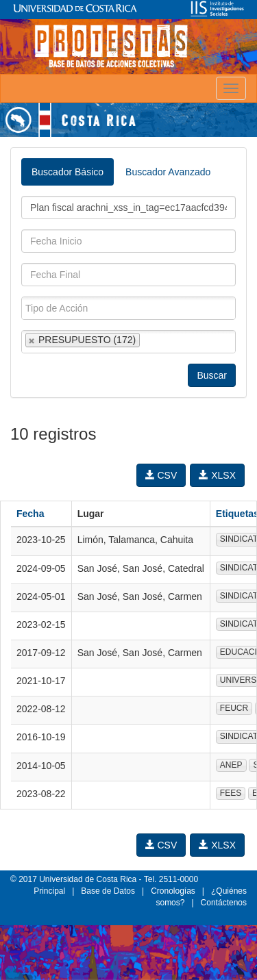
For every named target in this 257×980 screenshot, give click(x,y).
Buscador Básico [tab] (68, 172)
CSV (161, 475)
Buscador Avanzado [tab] (168, 172)
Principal (49, 891)
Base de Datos (108, 891)
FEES (231, 793)
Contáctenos (224, 903)
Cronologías (173, 891)
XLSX (217, 475)
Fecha (30, 514)
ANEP (231, 765)
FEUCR (234, 708)
